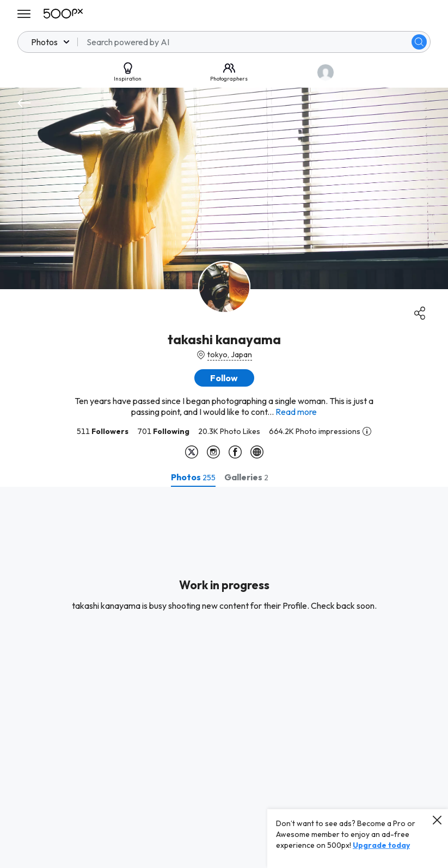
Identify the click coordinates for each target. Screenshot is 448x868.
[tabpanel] (224, 677)
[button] (224, 378)
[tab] (193, 477)
